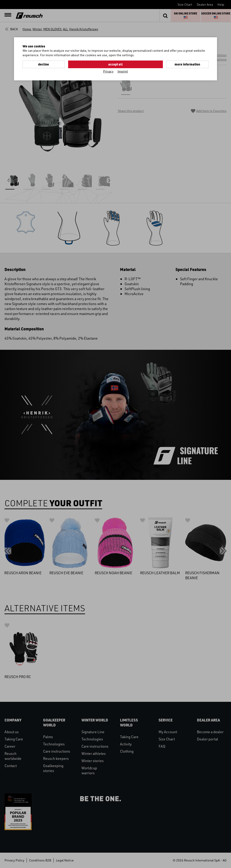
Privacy (108, 71)
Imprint (123, 71)
